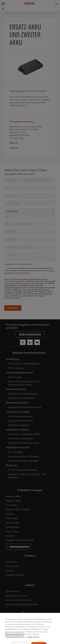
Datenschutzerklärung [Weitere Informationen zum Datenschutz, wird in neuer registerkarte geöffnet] (14, 641)
